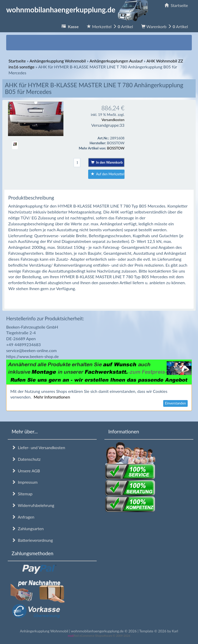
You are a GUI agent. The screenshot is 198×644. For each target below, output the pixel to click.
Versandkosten (113, 120)
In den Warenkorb (107, 162)
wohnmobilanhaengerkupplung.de (79, 10)
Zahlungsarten (28, 528)
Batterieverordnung (32, 540)
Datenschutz (26, 459)
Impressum (25, 482)
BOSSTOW (116, 148)
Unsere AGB (26, 471)
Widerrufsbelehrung (33, 505)
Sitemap (22, 494)
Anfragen (23, 517)
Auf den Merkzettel (108, 174)
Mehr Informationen (52, 397)
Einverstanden (175, 403)
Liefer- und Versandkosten (38, 447)
